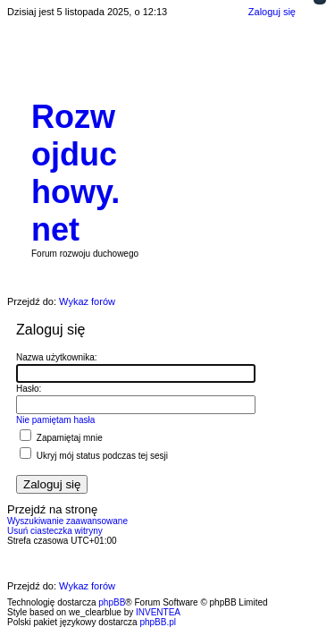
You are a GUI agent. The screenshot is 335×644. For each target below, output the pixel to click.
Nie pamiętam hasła (55, 420)
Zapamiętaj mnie (61, 438)
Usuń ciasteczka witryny (55, 531)
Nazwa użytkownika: (57, 357)
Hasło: (29, 389)
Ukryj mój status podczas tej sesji (94, 456)
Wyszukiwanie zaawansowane (67, 521)
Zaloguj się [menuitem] (272, 12)
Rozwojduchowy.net (75, 173)
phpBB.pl (158, 622)
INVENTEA (158, 612)
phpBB (112, 602)
